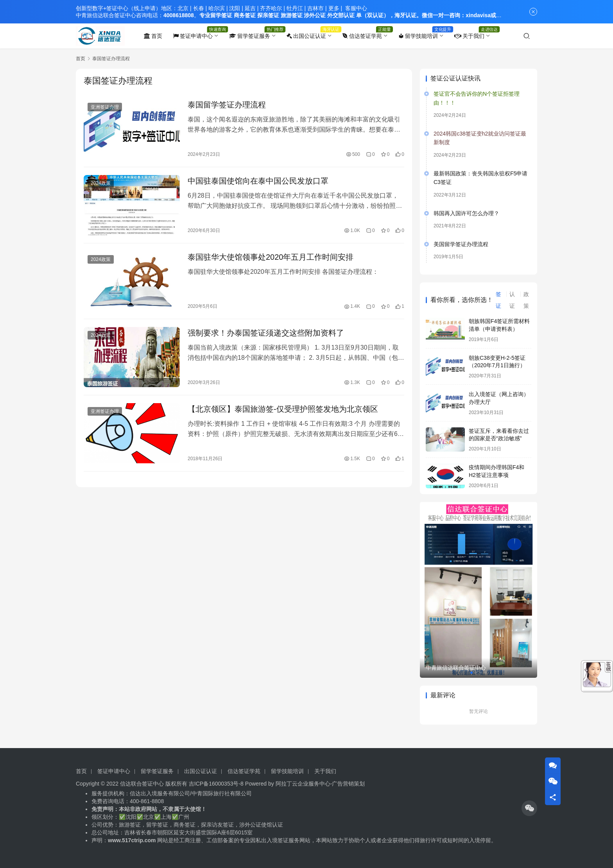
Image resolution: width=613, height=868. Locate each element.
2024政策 (101, 183)
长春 (199, 8)
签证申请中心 (193, 36)
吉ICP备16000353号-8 (216, 784)
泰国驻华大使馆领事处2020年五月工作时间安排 (271, 257)
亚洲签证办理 (105, 107)
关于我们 (469, 36)
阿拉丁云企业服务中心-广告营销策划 (320, 784)
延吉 (250, 8)
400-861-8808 (148, 801)
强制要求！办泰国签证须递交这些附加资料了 (266, 333)
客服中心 (356, 8)
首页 (153, 36)
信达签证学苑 (362, 36)
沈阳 (235, 8)
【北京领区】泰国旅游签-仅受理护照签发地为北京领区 (283, 409)
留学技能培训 (418, 36)
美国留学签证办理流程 (461, 244)
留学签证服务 (250, 36)
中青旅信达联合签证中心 (106, 15)
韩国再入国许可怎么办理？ (466, 213)
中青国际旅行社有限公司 (222, 793)
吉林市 (315, 8)
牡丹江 (295, 8)
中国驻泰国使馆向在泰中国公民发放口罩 (258, 181)
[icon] (529, 808)
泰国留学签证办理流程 (227, 105)
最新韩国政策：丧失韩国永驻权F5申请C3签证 (480, 178)
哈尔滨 (217, 8)
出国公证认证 (306, 36)
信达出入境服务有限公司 (160, 793)
